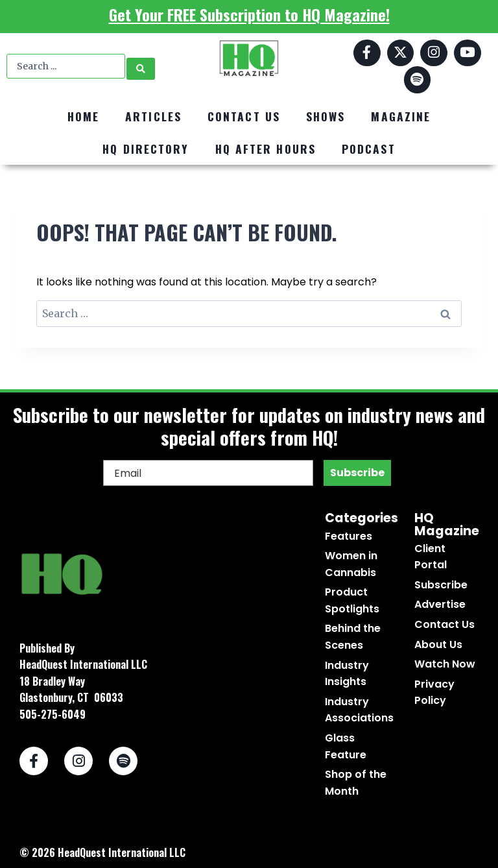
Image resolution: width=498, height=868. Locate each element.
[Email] (208, 473)
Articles (153, 116)
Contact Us (244, 116)
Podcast (369, 149)
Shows (326, 116)
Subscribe (357, 473)
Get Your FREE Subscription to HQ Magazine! (249, 14)
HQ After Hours (266, 149)
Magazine (401, 116)
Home (83, 116)
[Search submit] (141, 66)
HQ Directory (146, 149)
